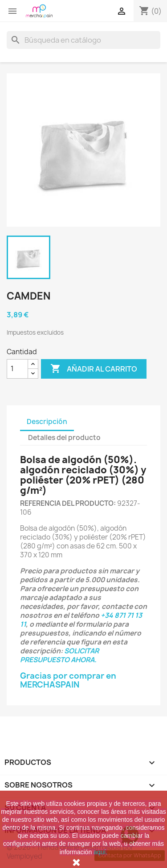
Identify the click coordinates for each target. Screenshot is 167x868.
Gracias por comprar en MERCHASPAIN (68, 680)
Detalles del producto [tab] (64, 438)
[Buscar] (83, 40)
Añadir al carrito (94, 369)
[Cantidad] (17, 369)
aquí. (100, 852)
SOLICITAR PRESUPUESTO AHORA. (59, 655)
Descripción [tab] (47, 422)
